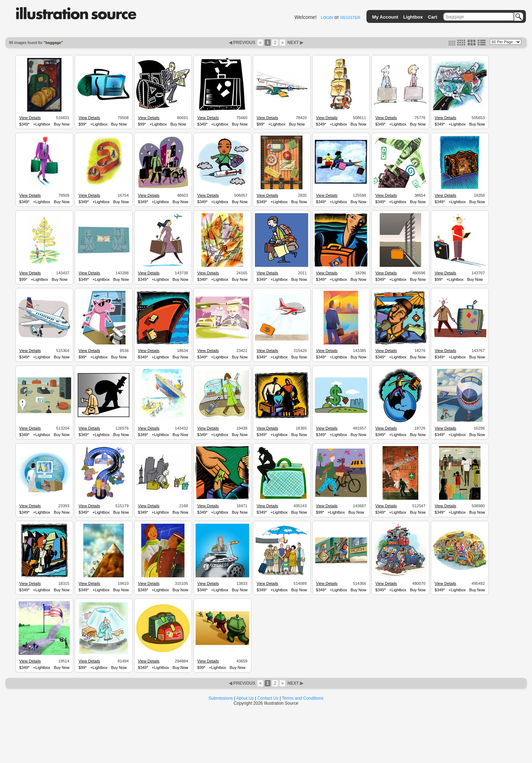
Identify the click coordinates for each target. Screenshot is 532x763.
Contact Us (268, 698)
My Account (385, 17)
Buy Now (62, 124)
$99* (83, 124)
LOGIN (327, 18)
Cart (433, 17)
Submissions (221, 698)
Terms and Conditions (303, 698)
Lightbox (413, 17)
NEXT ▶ (295, 43)
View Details (30, 118)
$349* (24, 124)
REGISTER (350, 18)
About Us (245, 698)
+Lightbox (42, 124)
